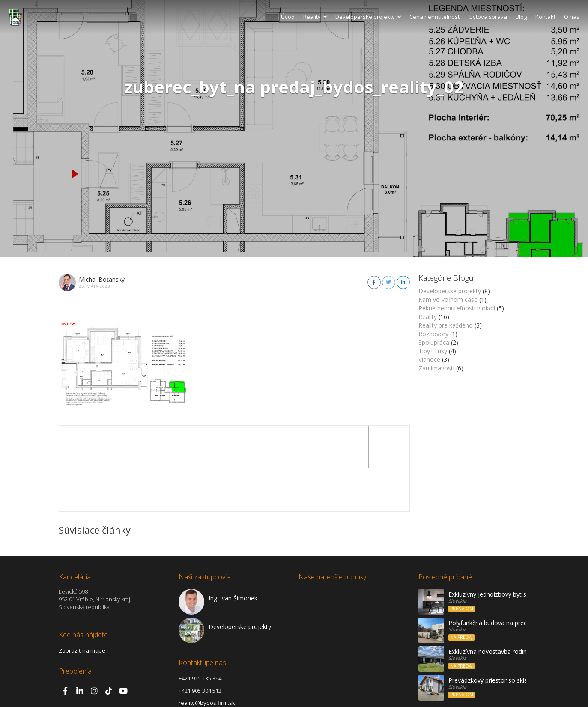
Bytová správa (488, 17)
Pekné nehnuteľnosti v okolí (457, 308)
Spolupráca (434, 342)
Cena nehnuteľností (435, 17)
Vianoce (429, 359)
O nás (572, 17)
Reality (315, 17)
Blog (521, 17)
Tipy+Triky (433, 351)
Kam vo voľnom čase (448, 300)
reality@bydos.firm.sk (207, 660)
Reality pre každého (446, 325)
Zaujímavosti (436, 368)
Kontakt (545, 17)
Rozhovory (433, 334)
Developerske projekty (368, 17)
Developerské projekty (450, 291)
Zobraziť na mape (82, 608)
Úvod (288, 17)
